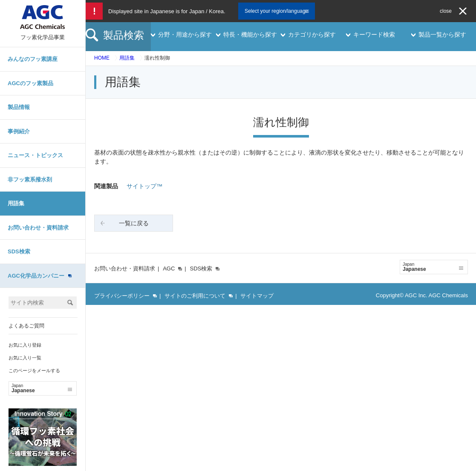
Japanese (42, 388)
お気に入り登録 (25, 345)
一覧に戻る (134, 223)
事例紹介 (19, 131)
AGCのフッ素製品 (30, 83)
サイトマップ (257, 296)
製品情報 (19, 107)
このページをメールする (34, 370)
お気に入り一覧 (25, 358)
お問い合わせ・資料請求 (38, 228)
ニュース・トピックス (35, 155)
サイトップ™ (144, 186)
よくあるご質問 (26, 326)
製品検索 (124, 35)
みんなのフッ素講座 (33, 59)
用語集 (16, 203)
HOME (102, 58)
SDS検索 (19, 251)
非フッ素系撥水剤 (30, 179)
